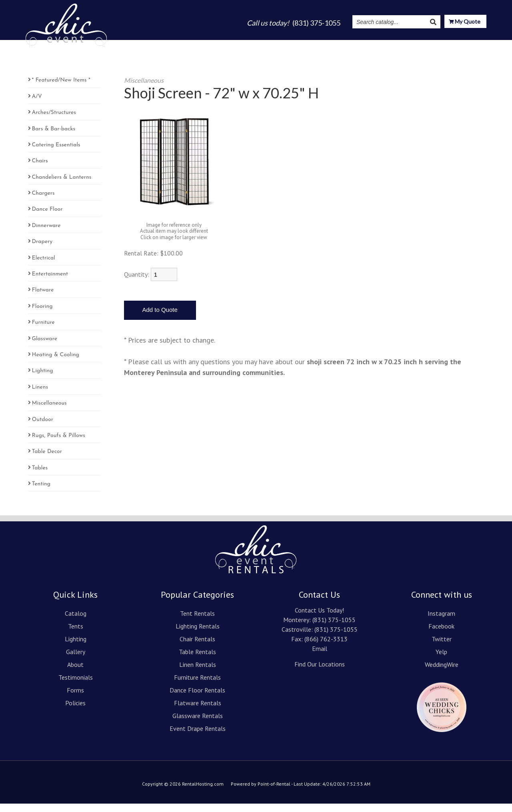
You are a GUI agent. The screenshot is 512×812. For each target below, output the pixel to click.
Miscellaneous (49, 412)
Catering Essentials (56, 153)
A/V (37, 105)
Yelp (441, 660)
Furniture (43, 331)
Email (320, 657)
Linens (40, 395)
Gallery (281, 45)
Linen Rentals (198, 673)
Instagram (391, 45)
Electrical (44, 266)
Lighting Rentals (198, 634)
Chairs (40, 169)
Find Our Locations (320, 672)
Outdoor (43, 428)
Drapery (42, 250)
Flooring (42, 314)
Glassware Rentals (198, 724)
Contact (474, 45)
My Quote (465, 22)
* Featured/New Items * (61, 89)
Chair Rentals (197, 647)
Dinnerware (46, 234)
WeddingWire (442, 673)
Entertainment (50, 282)
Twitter (442, 647)
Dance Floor (47, 218)
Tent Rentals (197, 622)
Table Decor (47, 460)
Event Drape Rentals (198, 737)
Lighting (249, 45)
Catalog (190, 45)
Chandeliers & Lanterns (62, 185)
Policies (75, 711)
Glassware (45, 347)
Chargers (43, 202)
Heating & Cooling (56, 363)
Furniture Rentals (197, 686)
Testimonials (348, 45)
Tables (40, 476)
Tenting (41, 492)
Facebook (441, 634)
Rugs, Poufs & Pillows (59, 444)
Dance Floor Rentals (197, 698)
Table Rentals (197, 660)
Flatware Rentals (198, 711)
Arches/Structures (54, 121)
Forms (75, 698)
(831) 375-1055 (334, 628)
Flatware (43, 298)
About (310, 45)
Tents (219, 45)
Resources (434, 45)
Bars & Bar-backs (54, 137)
